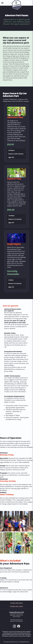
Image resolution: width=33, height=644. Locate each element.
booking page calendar (19, 488)
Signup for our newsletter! (17, 621)
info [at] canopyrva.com (16, 620)
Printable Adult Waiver (17, 603)
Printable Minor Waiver (16, 606)
